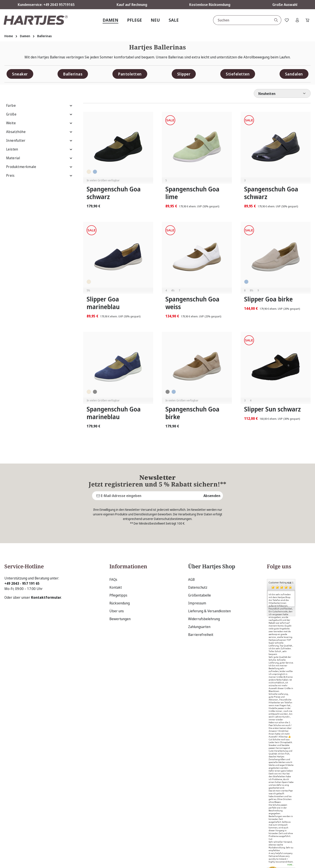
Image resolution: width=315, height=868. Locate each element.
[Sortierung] (282, 93)
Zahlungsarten (199, 585)
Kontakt (116, 546)
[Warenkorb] (307, 20)
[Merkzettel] (285, 20)
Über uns (117, 569)
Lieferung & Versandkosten (209, 569)
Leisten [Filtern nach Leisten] (39, 149)
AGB (191, 538)
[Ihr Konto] (296, 20)
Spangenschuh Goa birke (192, 413)
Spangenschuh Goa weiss (192, 303)
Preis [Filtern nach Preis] (39, 175)
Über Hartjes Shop (212, 525)
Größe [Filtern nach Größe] (39, 114)
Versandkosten (215, 861)
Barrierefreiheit (201, 593)
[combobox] (240, 20)
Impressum (197, 562)
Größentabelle (199, 554)
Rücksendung (120, 562)
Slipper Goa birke (268, 299)
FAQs (113, 538)
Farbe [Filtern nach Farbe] (39, 105)
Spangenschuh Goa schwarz (114, 193)
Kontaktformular (46, 556)
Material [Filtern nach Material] (39, 158)
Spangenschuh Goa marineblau (114, 413)
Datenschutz (198, 546)
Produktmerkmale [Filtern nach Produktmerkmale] (39, 167)
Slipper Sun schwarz (272, 409)
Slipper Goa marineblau (103, 303)
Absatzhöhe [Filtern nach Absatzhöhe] (39, 132)
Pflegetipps (118, 554)
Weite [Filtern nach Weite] (39, 123)
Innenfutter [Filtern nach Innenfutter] (39, 140)
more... (290, 823)
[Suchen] (274, 20)
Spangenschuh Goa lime (192, 193)
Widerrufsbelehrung (204, 577)
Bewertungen (120, 577)
